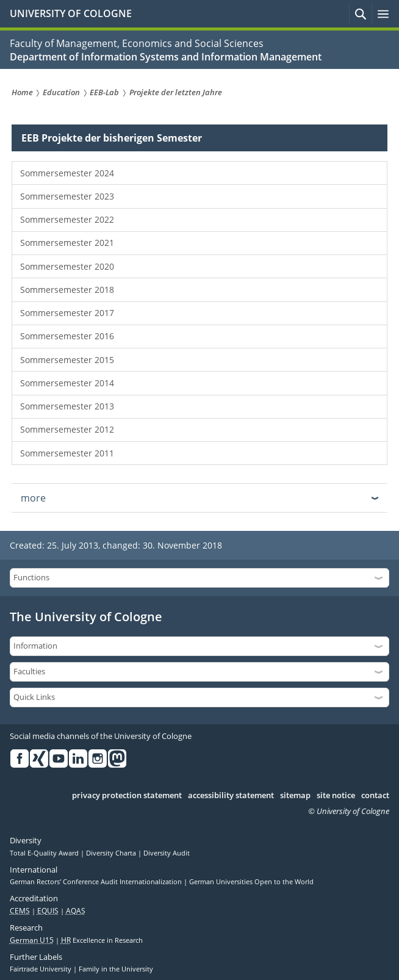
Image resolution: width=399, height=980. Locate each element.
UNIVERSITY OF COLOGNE (71, 13)
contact (375, 796)
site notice (336, 796)
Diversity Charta (112, 853)
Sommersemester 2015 (67, 360)
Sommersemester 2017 (67, 313)
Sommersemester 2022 (67, 219)
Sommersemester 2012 (67, 429)
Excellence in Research (102, 940)
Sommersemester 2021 (67, 243)
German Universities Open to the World (251, 882)
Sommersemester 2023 (67, 196)
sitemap (295, 796)
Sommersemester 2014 (67, 383)
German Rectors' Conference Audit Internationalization (97, 882)
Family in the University (116, 969)
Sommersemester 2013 (67, 406)
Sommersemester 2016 (67, 336)
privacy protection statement (127, 796)
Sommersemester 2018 (67, 290)
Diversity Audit (167, 853)
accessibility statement (231, 796)
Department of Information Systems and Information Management (166, 57)
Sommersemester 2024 (67, 173)
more (33, 498)
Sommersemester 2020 (67, 266)
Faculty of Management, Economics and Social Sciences (137, 43)
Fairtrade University (41, 969)
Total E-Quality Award (45, 853)
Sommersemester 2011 (67, 453)
